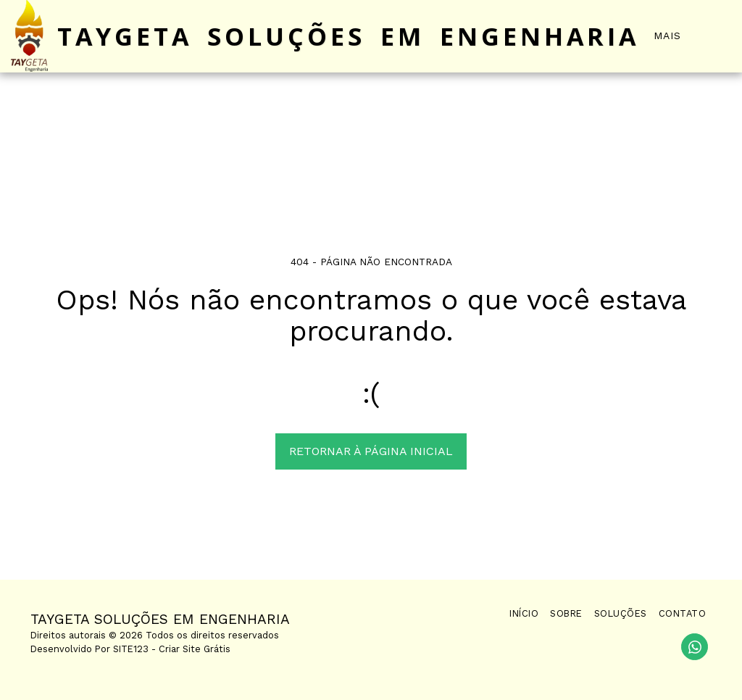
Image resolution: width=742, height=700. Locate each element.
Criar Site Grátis (195, 649)
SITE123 (131, 649)
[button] (720, 36)
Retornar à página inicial (371, 451)
